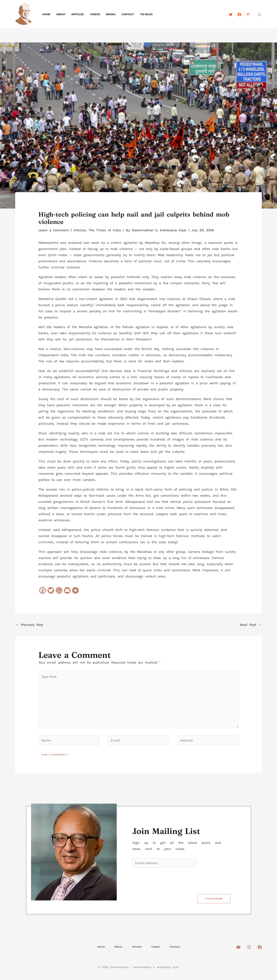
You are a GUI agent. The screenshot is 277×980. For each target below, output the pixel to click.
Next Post (251, 625)
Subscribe (214, 899)
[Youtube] (238, 948)
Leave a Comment (54, 230)
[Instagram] (249, 948)
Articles (75, 14)
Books (106, 14)
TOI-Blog (139, 14)
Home (46, 14)
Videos (91, 14)
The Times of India (105, 230)
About (59, 14)
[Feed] (248, 15)
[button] (260, 15)
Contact (122, 14)
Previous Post (29, 625)
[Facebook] (239, 15)
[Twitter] (231, 15)
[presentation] (164, 880)
